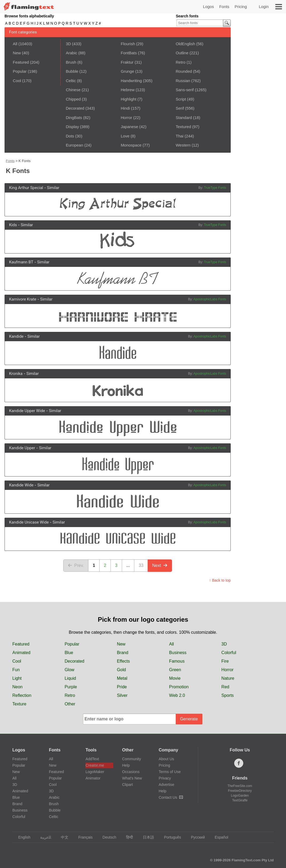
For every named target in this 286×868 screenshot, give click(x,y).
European (74, 145)
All (15, 44)
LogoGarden (240, 796)
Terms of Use (170, 772)
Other (70, 704)
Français (83, 837)
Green (175, 670)
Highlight (128, 99)
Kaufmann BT (21, 262)
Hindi (125, 108)
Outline (182, 53)
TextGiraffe (240, 800)
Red (225, 687)
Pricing (241, 7)
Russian (183, 81)
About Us (166, 759)
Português (170, 837)
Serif (180, 108)
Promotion (179, 687)
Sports (228, 695)
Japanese (129, 127)
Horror (126, 118)
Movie (175, 678)
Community (132, 759)
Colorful (229, 653)
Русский (195, 837)
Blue (69, 653)
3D (68, 44)
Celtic (71, 81)
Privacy (165, 778)
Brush (71, 62)
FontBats (129, 53)
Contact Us (171, 797)
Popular (20, 71)
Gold (122, 670)
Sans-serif (185, 90)
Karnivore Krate (23, 299)
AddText (92, 759)
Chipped (73, 99)
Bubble (72, 71)
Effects (124, 661)
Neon (17, 687)
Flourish (128, 44)
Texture (19, 704)
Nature (228, 678)
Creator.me (95, 765)
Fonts (224, 7)
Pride (122, 687)
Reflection (22, 695)
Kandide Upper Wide (27, 411)
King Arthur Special (26, 188)
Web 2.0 (177, 695)
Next (160, 565)
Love (125, 136)
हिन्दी (127, 837)
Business (178, 653)
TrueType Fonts (215, 188)
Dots (70, 136)
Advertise (166, 785)
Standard (184, 118)
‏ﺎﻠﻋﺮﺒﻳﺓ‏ (43, 837)
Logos (208, 7)
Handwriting (131, 81)
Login (264, 7)
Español (219, 837)
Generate (189, 719)
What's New (132, 778)
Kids (13, 225)
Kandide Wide (21, 485)
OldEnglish (185, 44)
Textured (183, 127)
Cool (17, 81)
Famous (177, 661)
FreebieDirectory (240, 791)
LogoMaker (95, 772)
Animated (21, 653)
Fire (225, 661)
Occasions (131, 772)
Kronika (16, 374)
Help (126, 765)
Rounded (184, 71)
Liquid (70, 678)
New (17, 53)
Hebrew (128, 90)
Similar (53, 188)
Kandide (16, 336)
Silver (122, 695)
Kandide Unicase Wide (29, 522)
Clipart (127, 785)
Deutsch (107, 837)
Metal (122, 678)
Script (181, 99)
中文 (62, 837)
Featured (21, 62)
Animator (93, 778)
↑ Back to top (220, 580)
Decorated (75, 108)
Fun (16, 670)
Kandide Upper (22, 448)
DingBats (74, 118)
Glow (69, 670)
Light (17, 678)
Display (72, 127)
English (22, 837)
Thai (180, 136)
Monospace (131, 145)
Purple (71, 687)
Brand (123, 653)
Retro (181, 62)
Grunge (127, 71)
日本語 (146, 837)
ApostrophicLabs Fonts (210, 299)
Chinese (73, 90)
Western (183, 145)
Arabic (71, 53)
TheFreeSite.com (240, 786)
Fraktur (127, 62)
